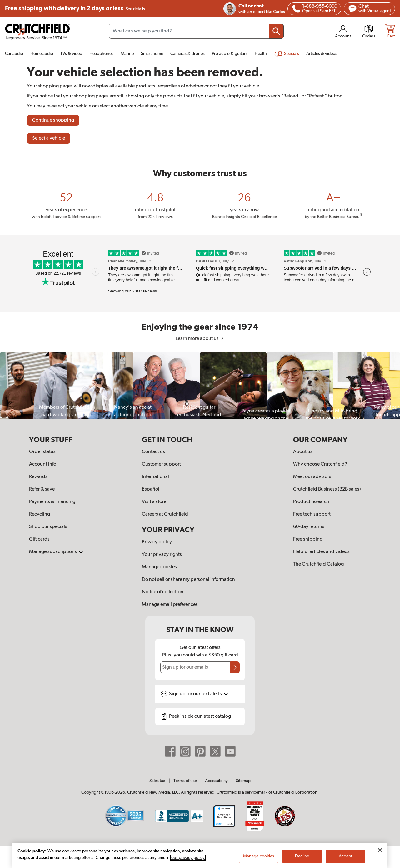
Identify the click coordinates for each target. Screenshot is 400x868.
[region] (200, 386)
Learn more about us (200, 339)
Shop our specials (48, 527)
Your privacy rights (162, 555)
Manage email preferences (170, 605)
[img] (296, 9)
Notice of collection (163, 592)
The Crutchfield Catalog (318, 564)
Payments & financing (52, 502)
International (155, 477)
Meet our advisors (312, 477)
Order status (42, 452)
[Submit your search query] (276, 31)
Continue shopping (53, 120)
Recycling (40, 514)
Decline (302, 856)
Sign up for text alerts (199, 694)
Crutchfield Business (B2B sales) (327, 489)
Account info (43, 464)
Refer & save (42, 489)
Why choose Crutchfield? (320, 464)
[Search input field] (196, 31)
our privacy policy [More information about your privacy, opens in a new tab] (188, 858)
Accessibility (216, 781)
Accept (345, 856)
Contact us (153, 452)
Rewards (38, 477)
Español (151, 489)
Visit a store (154, 502)
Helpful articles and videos (321, 552)
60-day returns (309, 527)
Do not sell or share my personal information (188, 580)
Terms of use (185, 781)
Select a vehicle (49, 138)
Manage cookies (159, 567)
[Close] (380, 850)
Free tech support (312, 514)
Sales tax (157, 781)
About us (303, 452)
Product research (311, 502)
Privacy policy (157, 542)
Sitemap (243, 781)
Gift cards (39, 539)
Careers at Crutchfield (165, 514)
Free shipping (75, 9)
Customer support (161, 464)
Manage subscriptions (56, 552)
